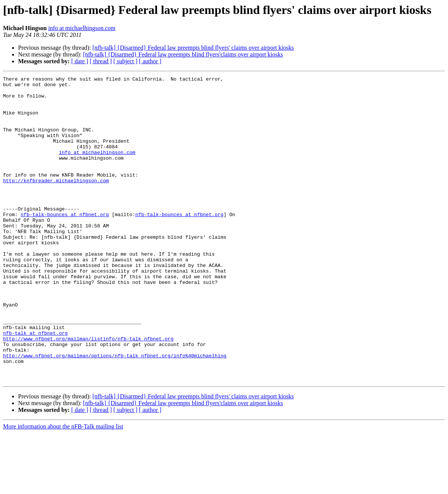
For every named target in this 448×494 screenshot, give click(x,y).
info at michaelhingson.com (82, 28)
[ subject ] (125, 61)
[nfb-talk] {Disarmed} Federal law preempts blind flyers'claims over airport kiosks (183, 54)
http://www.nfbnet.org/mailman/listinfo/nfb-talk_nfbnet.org (88, 392)
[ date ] (80, 61)
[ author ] (150, 61)
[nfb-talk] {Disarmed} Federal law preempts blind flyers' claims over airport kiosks (193, 48)
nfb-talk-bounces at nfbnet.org (65, 242)
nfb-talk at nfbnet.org (35, 385)
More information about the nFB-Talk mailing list (63, 487)
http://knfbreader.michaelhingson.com (56, 202)
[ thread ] (101, 61)
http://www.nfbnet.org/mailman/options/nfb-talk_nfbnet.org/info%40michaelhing (115, 412)
